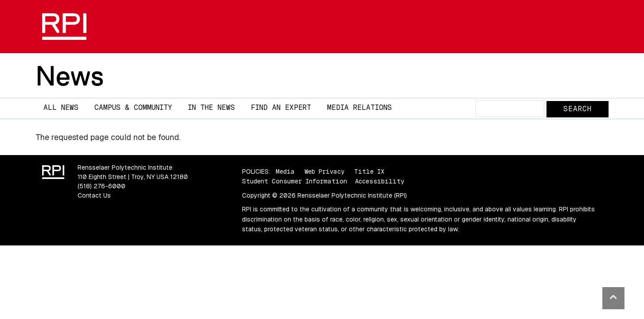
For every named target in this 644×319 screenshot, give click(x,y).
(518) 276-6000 (101, 186)
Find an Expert (281, 107)
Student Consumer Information (295, 181)
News (70, 76)
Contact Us (94, 195)
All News (61, 107)
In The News (211, 107)
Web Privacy (324, 171)
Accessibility (380, 181)
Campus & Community (133, 107)
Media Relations (359, 107)
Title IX (369, 171)
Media (285, 171)
